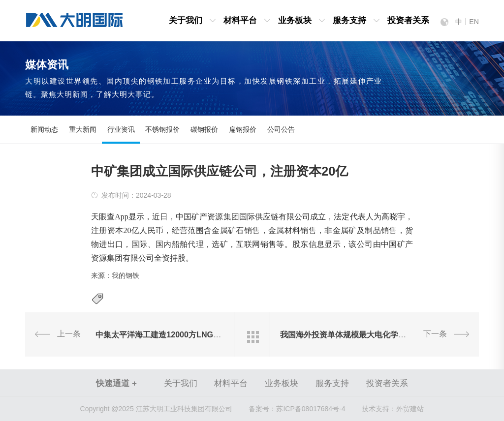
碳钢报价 (204, 130)
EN (474, 22)
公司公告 (281, 130)
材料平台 (240, 20)
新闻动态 (44, 130)
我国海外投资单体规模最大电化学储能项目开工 (363, 334)
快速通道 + (116, 383)
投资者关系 (408, 20)
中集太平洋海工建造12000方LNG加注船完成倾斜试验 (190, 334)
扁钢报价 (243, 130)
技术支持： (379, 409)
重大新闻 (83, 130)
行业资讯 (121, 130)
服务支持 (349, 20)
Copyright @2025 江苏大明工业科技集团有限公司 (156, 409)
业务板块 (295, 20)
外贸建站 (410, 409)
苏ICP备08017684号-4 (297, 409)
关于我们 (186, 20)
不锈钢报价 (162, 130)
